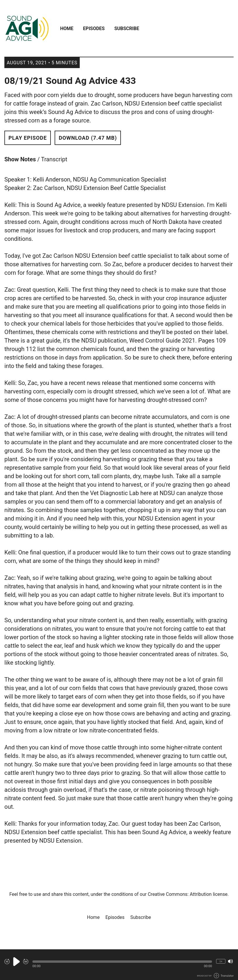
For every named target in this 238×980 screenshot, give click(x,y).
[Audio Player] (119, 965)
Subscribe (127, 28)
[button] (122, 962)
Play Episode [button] (28, 138)
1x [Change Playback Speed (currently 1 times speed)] (221, 961)
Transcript (54, 159)
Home (67, 28)
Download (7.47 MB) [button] (88, 138)
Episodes (94, 28)
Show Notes (20, 159)
